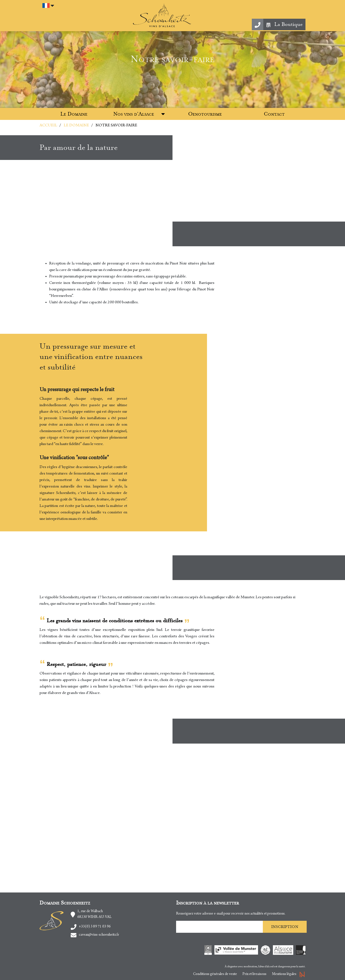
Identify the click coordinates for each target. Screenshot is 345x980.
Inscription (285, 927)
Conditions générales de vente (215, 974)
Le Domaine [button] (74, 114)
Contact (274, 114)
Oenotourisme (205, 114)
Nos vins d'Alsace (134, 114)
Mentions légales (284, 974)
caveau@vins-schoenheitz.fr (99, 935)
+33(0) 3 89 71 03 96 (95, 927)
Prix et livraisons (254, 974)
